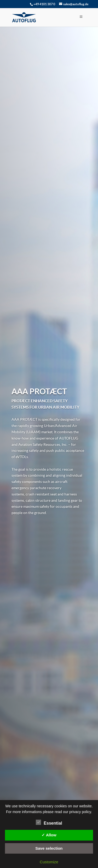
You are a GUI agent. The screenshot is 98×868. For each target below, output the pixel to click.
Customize (49, 862)
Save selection (49, 848)
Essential (49, 823)
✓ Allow (49, 835)
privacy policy (80, 812)
